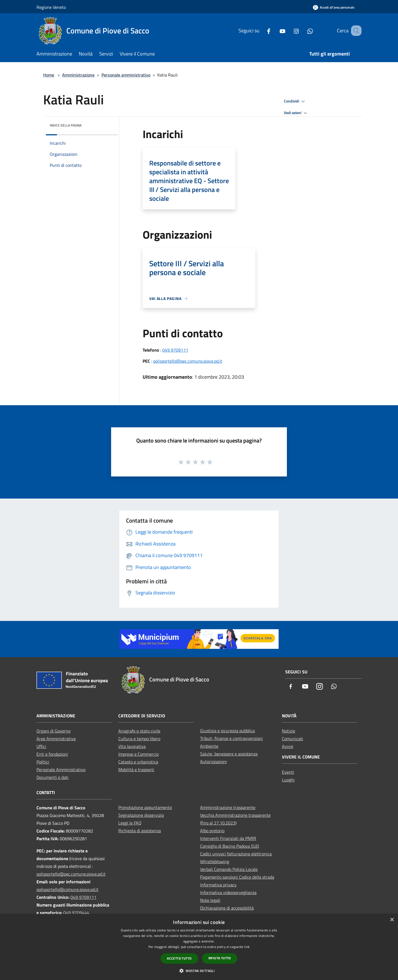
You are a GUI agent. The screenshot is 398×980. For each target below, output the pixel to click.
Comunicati (293, 739)
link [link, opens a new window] (247, 947)
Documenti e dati (53, 777)
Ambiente (209, 746)
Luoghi (288, 780)
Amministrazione (78, 75)
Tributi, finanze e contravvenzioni (231, 738)
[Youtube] (276, 31)
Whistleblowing (215, 862)
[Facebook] (262, 31)
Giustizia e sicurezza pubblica (227, 731)
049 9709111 (175, 350)
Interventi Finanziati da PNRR (228, 838)
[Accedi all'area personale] (334, 7)
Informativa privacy (218, 885)
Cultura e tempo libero (139, 739)
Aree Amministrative (56, 739)
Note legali (210, 900)
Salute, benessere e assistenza (229, 754)
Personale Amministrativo (61, 770)
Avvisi (288, 746)
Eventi (288, 772)
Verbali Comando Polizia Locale (229, 869)
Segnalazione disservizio (141, 815)
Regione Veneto (51, 7)
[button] (199, 971)
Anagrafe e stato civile (139, 731)
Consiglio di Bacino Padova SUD (230, 846)
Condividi (295, 101)
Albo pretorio (212, 831)
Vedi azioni (296, 113)
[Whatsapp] (303, 31)
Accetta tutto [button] (179, 958)
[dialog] (199, 947)
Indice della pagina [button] (66, 125)
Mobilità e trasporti (136, 770)
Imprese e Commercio (138, 754)
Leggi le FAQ (130, 823)
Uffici (41, 746)
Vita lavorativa (132, 746)
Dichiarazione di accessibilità (227, 908)
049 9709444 (76, 913)
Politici (43, 762)
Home (49, 75)
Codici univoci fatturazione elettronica (236, 854)
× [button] (392, 920)
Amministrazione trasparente (228, 807)
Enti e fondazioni (52, 754)
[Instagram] (289, 31)
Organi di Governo (53, 731)
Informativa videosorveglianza (228, 892)
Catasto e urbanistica (138, 762)
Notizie (289, 731)
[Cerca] (355, 31)
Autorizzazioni (214, 762)
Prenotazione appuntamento (145, 807)
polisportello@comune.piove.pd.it (67, 889)
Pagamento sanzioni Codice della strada (237, 877)
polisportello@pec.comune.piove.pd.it (188, 361)
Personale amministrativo (126, 75)
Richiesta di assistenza (140, 831)
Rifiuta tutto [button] (220, 958)
